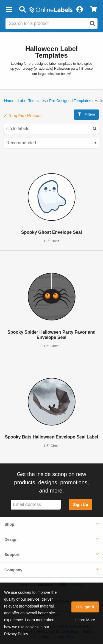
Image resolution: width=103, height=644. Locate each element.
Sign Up (80, 505)
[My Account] (79, 10)
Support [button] (12, 555)
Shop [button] (9, 524)
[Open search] (93, 24)
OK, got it (85, 607)
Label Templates (32, 101)
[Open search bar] (22, 10)
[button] (9, 10)
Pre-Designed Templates (70, 101)
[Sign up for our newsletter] (36, 505)
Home (9, 101)
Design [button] (11, 539)
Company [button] (13, 570)
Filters (86, 114)
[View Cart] (94, 10)
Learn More (85, 620)
